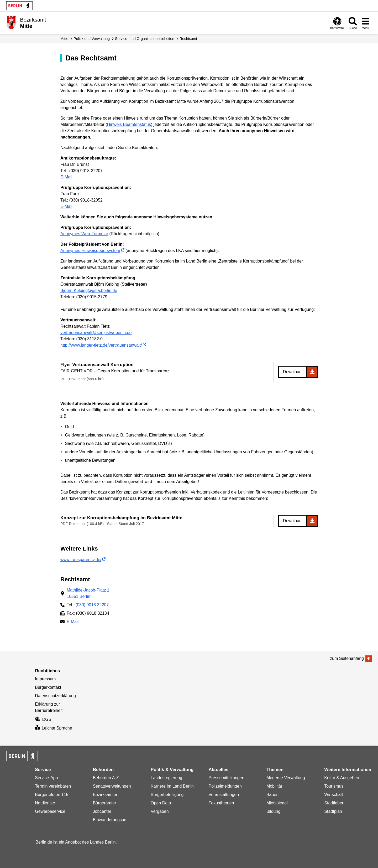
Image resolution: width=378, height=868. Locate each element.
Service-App (46, 778)
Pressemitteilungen (226, 778)
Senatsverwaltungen (112, 786)
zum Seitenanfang (347, 658)
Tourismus (334, 786)
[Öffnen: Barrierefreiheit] (337, 23)
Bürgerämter (105, 803)
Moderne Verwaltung (286, 778)
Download (292, 372)
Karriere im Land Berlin (172, 786)
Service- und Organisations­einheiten (145, 39)
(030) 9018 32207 (92, 605)
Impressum (45, 679)
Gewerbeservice (50, 811)
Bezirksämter (105, 795)
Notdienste (45, 803)
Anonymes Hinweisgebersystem (90, 251)
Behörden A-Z (106, 778)
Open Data (161, 803)
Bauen (272, 795)
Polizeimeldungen (225, 786)
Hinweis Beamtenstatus (129, 124)
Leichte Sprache (53, 728)
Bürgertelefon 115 (52, 795)
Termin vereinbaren (53, 786)
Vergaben (160, 811)
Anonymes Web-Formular (84, 234)
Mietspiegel (277, 803)
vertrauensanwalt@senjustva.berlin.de (96, 333)
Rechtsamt (188, 39)
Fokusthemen (221, 803)
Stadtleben (334, 803)
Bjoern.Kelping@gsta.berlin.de (89, 291)
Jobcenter (102, 811)
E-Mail (66, 177)
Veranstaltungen (224, 795)
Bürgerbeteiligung (167, 795)
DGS (43, 719)
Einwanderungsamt (111, 820)
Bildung (273, 811)
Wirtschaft (334, 795)
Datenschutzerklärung (55, 696)
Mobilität (274, 786)
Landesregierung (166, 778)
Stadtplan (333, 811)
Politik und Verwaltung (92, 39)
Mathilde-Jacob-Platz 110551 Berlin (88, 593)
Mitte (64, 39)
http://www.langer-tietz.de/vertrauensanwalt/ (101, 345)
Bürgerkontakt (48, 687)
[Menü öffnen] (365, 23)
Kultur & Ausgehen (342, 778)
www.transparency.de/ (81, 560)
